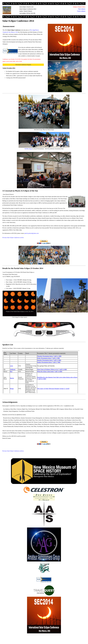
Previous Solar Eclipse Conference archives (13, 451)
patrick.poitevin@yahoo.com (32, 233)
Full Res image (28, 149)
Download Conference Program (23, 65)
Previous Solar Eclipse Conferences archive (13, 238)
